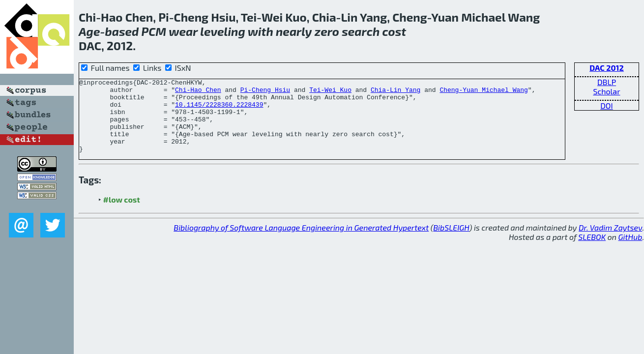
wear (183, 31)
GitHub (630, 251)
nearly (294, 31)
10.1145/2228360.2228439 (219, 110)
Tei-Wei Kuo (330, 92)
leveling (223, 31)
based (122, 31)
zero (327, 31)
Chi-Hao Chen (198, 92)
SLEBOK (592, 251)
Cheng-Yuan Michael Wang (483, 92)
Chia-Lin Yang (395, 92)
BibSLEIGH (451, 242)
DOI (607, 105)
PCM (154, 31)
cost (394, 31)
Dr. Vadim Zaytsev (610, 242)
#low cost (122, 214)
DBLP (607, 82)
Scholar (606, 91)
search (361, 31)
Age (89, 31)
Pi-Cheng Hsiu (265, 92)
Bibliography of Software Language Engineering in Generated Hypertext (301, 242)
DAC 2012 (607, 68)
